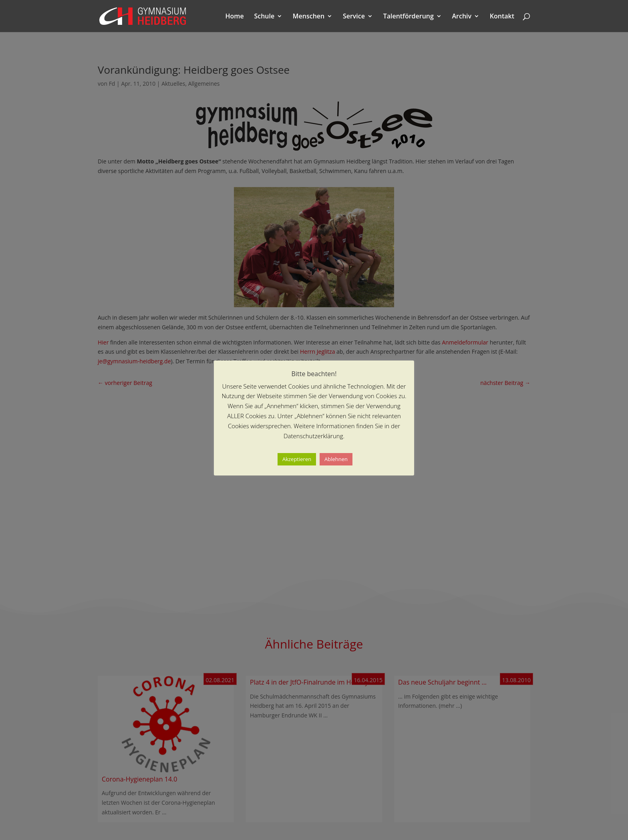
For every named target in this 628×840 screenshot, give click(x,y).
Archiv (462, 17)
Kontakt (502, 17)
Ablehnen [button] (336, 459)
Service (354, 17)
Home (235, 17)
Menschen (309, 17)
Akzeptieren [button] (297, 459)
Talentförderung (409, 17)
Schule (264, 17)
